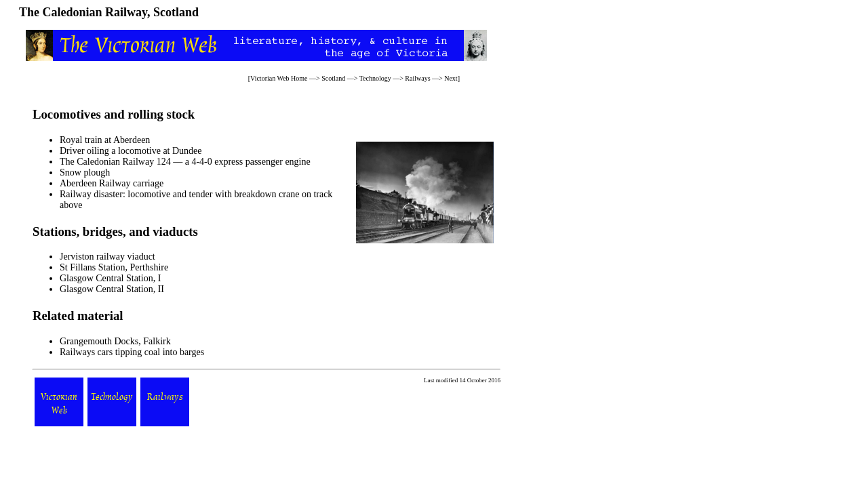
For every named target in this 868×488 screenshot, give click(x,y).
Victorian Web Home (279, 78)
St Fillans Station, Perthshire (114, 267)
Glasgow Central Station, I (110, 278)
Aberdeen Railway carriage (112, 183)
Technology (375, 78)
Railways (417, 78)
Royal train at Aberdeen (105, 140)
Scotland (333, 78)
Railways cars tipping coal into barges (132, 352)
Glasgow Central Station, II (112, 289)
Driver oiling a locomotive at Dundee (131, 151)
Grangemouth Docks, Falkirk (115, 341)
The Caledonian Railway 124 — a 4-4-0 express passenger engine (185, 162)
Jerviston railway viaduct (107, 257)
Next (451, 78)
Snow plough (85, 172)
